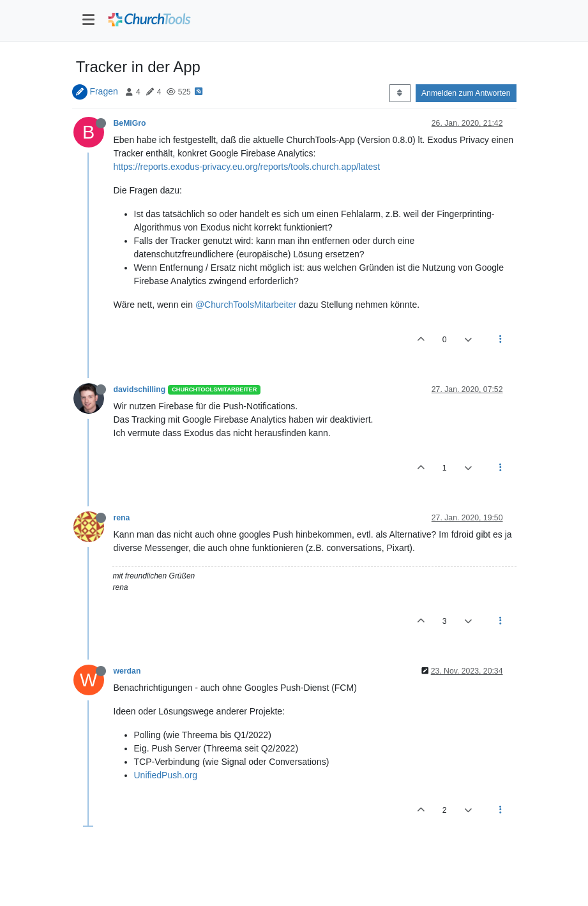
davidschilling (140, 389)
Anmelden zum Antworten (466, 93)
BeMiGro (130, 123)
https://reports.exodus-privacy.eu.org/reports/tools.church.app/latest (247, 167)
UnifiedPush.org (166, 775)
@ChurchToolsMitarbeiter (246, 305)
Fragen (103, 91)
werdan (127, 671)
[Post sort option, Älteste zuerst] (400, 93)
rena (122, 518)
